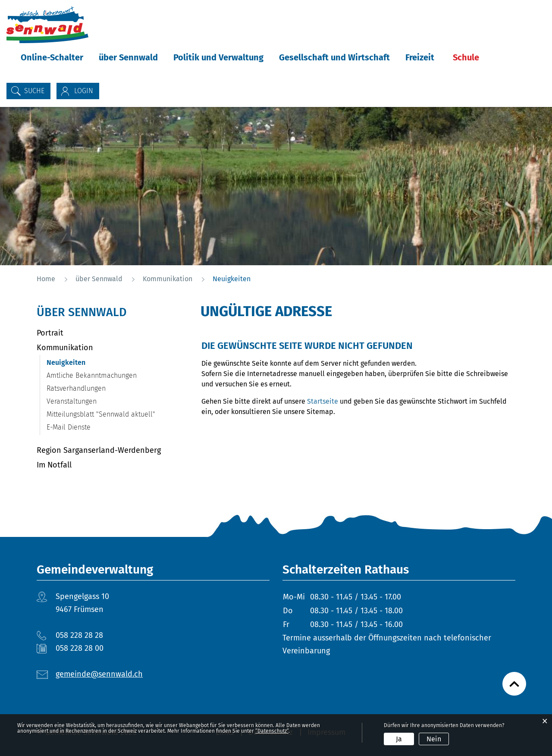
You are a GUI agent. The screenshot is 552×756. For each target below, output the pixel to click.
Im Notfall (54, 465)
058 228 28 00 (80, 648)
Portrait (50, 333)
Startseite (323, 401)
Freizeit (420, 57)
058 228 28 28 (79, 635)
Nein (434, 739)
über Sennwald (128, 57)
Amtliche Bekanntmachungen (92, 375)
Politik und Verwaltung (218, 57)
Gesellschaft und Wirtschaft (334, 57)
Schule (466, 57)
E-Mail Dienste (69, 427)
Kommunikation (65, 348)
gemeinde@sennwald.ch (99, 674)
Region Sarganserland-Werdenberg (99, 450)
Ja (399, 739)
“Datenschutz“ (272, 731)
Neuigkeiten (86, 362)
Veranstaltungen (72, 401)
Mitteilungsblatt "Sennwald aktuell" (101, 414)
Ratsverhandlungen (76, 388)
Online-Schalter (52, 57)
